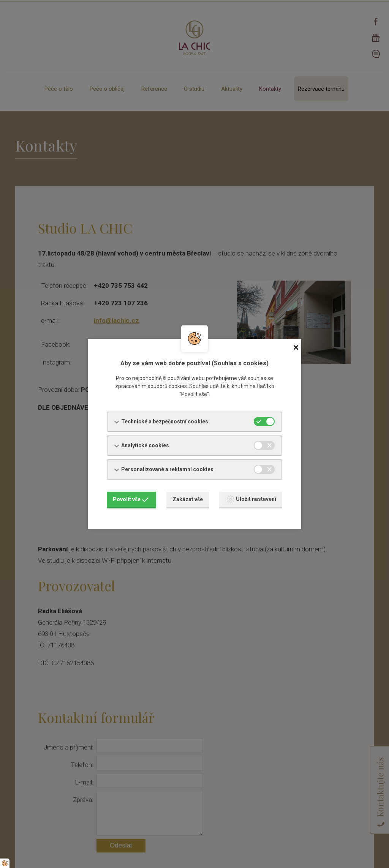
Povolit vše (131, 499)
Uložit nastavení (251, 499)
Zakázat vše (188, 499)
